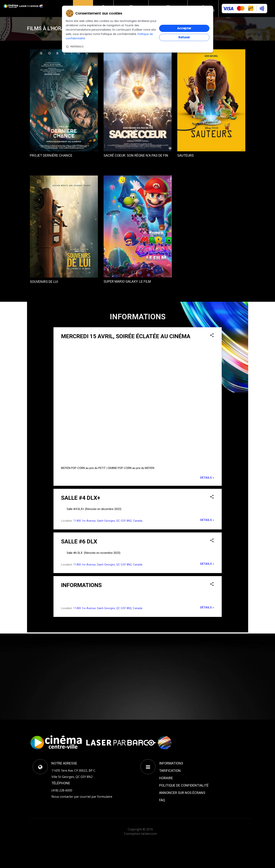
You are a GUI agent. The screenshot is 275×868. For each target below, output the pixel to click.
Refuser (184, 37)
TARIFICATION (170, 771)
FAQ (162, 800)
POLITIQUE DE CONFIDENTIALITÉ (184, 785)
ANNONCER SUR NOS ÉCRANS (182, 793)
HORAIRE (166, 778)
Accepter (184, 28)
